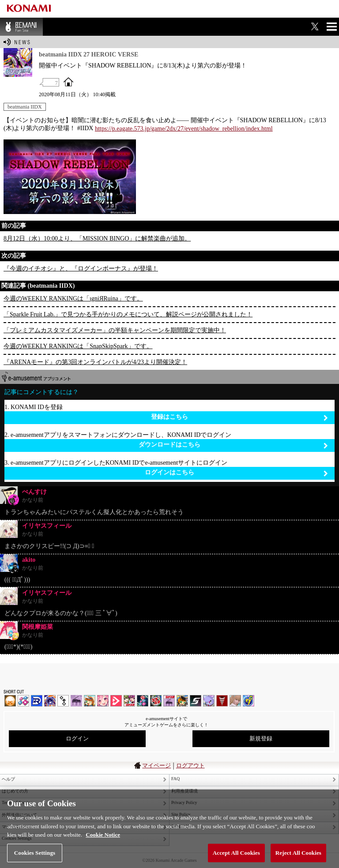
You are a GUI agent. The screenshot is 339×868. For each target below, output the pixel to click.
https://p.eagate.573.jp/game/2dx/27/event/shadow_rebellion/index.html (184, 129)
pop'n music (90, 701)
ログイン (77, 738)
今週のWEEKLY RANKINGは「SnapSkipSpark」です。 (78, 346)
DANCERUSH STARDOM (37, 701)
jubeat (63, 701)
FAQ (175, 779)
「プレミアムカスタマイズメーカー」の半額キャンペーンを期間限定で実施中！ (115, 330)
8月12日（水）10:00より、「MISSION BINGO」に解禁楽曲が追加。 (97, 239)
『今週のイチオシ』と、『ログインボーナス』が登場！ (81, 269)
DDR (23, 701)
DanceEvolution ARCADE (235, 701)
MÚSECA (222, 701)
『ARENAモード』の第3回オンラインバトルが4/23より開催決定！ (95, 362)
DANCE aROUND (116, 701)
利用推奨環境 (185, 791)
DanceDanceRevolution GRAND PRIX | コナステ (143, 701)
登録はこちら (239, 417)
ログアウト (190, 765)
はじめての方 (15, 791)
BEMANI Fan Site (21, 27)
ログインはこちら (236, 473)
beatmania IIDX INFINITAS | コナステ (129, 701)
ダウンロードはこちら (233, 445)
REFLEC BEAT (209, 701)
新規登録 (261, 738)
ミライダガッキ (249, 701)
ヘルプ (8, 779)
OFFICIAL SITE (68, 82)
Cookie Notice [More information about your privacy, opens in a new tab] (103, 844)
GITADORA (50, 701)
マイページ (156, 765)
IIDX (10, 701)
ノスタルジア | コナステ (169, 701)
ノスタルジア (76, 701)
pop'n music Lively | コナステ (182, 701)
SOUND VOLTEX (103, 701)
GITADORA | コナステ (156, 701)
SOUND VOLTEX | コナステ (196, 701)
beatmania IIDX (25, 107)
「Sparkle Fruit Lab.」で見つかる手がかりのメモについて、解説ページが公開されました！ (128, 314)
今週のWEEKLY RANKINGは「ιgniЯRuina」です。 (73, 299)
